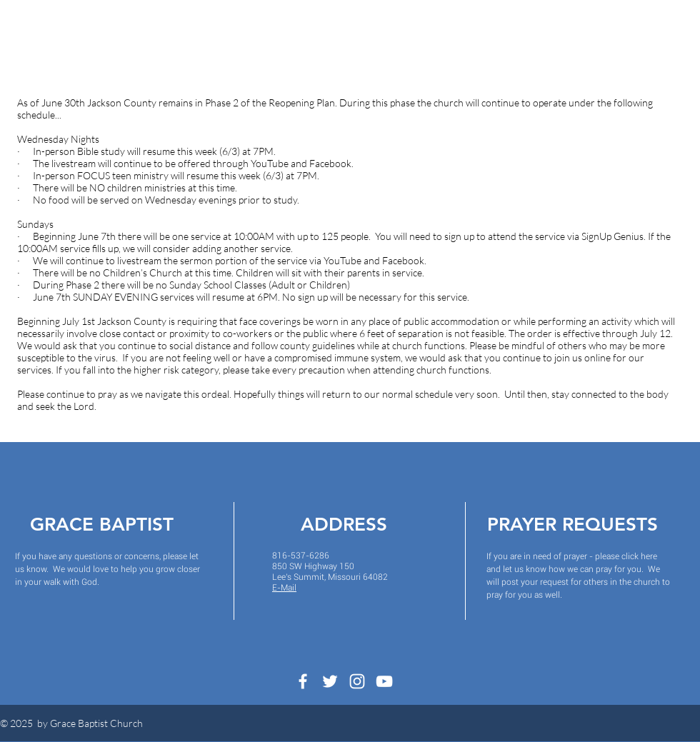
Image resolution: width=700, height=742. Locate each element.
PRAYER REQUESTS (572, 525)
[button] (206, 40)
